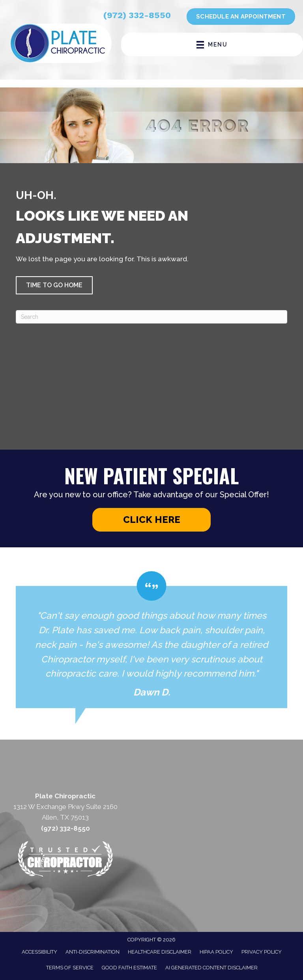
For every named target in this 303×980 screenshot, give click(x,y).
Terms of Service (70, 968)
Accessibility (39, 952)
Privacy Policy (262, 952)
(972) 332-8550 (137, 15)
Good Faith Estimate (129, 968)
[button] (54, 285)
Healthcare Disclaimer (160, 952)
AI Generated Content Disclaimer (211, 968)
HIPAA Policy (216, 952)
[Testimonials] (151, 639)
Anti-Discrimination (93, 952)
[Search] (151, 317)
